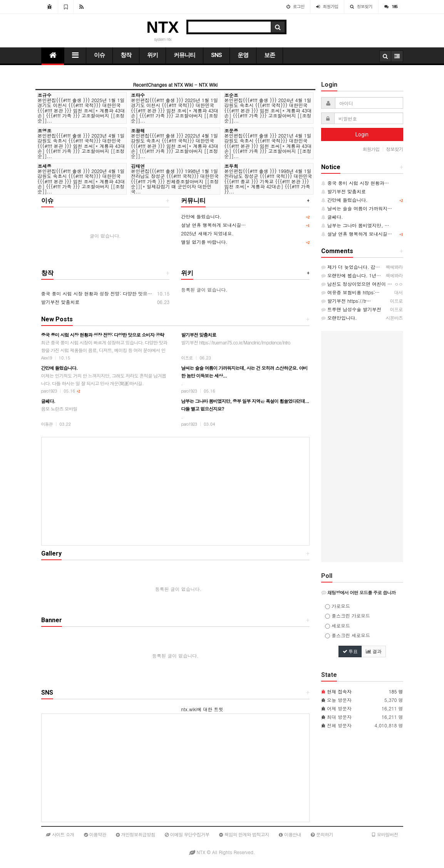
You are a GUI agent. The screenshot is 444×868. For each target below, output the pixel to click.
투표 (350, 651)
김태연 (138, 166)
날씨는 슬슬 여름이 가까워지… (357, 208)
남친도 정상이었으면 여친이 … (357, 284)
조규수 (45, 95)
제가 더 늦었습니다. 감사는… (355, 267)
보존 (270, 55)
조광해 (138, 130)
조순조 (231, 95)
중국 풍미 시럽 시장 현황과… (355, 183)
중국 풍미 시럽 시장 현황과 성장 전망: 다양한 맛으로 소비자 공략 (110, 293)
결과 (374, 651)
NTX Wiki (208, 85)
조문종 (231, 130)
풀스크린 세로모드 (348, 635)
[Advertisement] (176, 491)
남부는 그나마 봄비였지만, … (355, 225)
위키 (152, 55)
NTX (163, 27)
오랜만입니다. (339, 318)
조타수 (138, 95)
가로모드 (338, 606)
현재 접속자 (339, 691)
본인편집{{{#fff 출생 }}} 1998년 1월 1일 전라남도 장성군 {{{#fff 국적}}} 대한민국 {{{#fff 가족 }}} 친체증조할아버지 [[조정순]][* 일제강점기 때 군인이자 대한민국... (175, 181)
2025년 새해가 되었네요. (207, 233)
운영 (243, 55)
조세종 (45, 166)
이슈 (99, 55)
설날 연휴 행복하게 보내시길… (213, 225)
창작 (126, 55)
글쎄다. (332, 217)
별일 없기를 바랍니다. (204, 242)
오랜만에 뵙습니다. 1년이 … (354, 275)
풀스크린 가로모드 (348, 615)
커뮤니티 (184, 55)
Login (362, 134)
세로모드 (338, 625)
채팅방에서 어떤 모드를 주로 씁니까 (358, 592)
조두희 (231, 166)
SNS (216, 55)
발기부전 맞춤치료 (60, 302)
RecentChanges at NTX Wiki (163, 85)
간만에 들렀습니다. (201, 216)
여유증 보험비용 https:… (350, 292)
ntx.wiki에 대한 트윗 (202, 709)
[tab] (362, 593)
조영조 (45, 130)
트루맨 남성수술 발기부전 (351, 309)
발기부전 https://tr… (346, 301)
